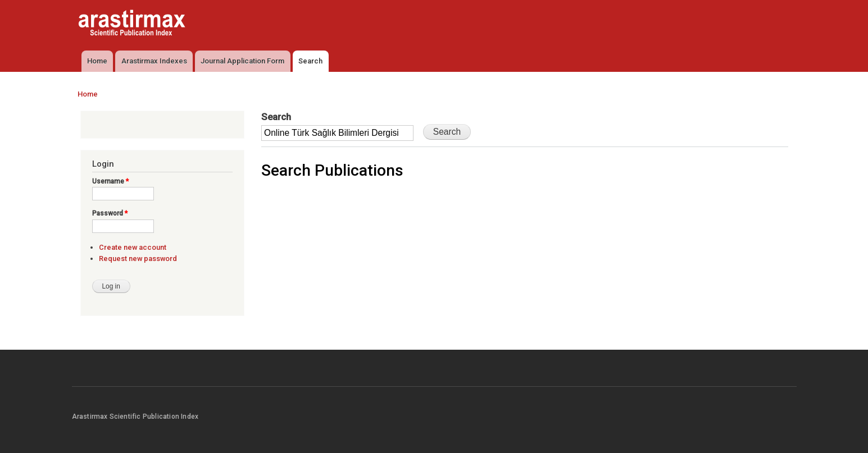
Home (97, 61)
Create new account (133, 247)
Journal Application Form (242, 61)
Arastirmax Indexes (154, 61)
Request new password (138, 258)
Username (110, 181)
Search (310, 61)
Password (110, 213)
